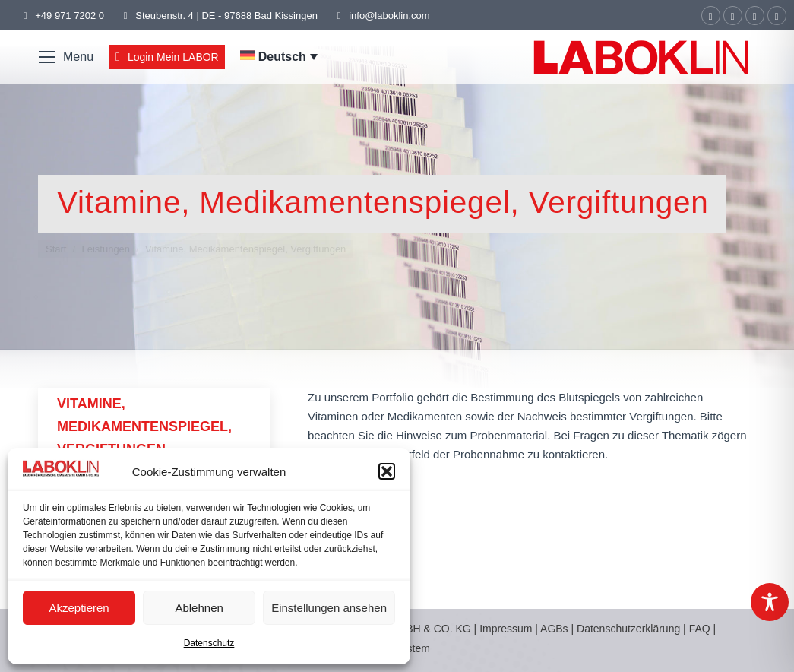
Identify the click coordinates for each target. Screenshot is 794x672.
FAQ (700, 629)
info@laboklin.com (381, 16)
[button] (387, 471)
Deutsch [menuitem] (282, 57)
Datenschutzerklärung (628, 629)
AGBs (555, 629)
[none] (279, 57)
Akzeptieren (79, 608)
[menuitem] (279, 57)
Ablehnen (199, 608)
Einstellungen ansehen (329, 608)
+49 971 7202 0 (70, 16)
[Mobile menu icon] (66, 57)
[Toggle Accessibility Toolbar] (770, 602)
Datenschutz (209, 643)
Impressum (506, 629)
